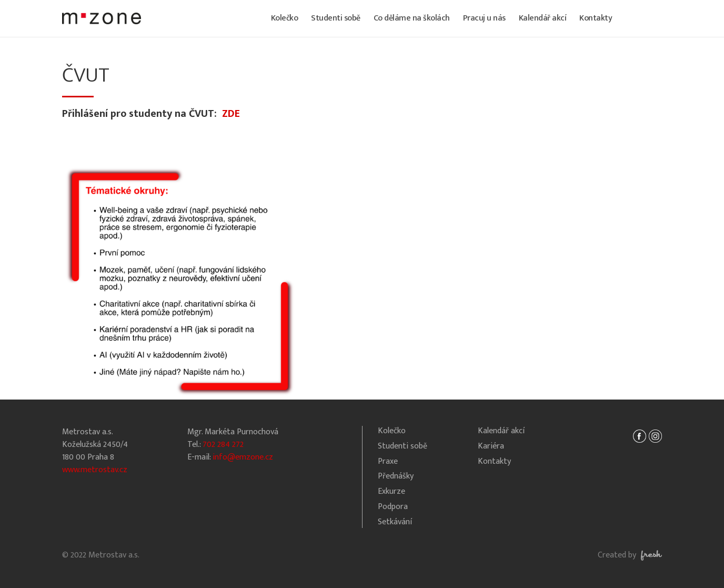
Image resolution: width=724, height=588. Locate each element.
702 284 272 (223, 445)
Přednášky (396, 477)
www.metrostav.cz (95, 470)
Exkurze (391, 492)
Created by (630, 555)
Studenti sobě (336, 18)
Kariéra (491, 447)
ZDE (231, 114)
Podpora (393, 507)
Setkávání (395, 522)
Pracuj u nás (484, 18)
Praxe (388, 462)
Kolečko (285, 18)
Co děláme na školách (412, 18)
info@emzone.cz (243, 457)
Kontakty (596, 18)
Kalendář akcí (543, 18)
